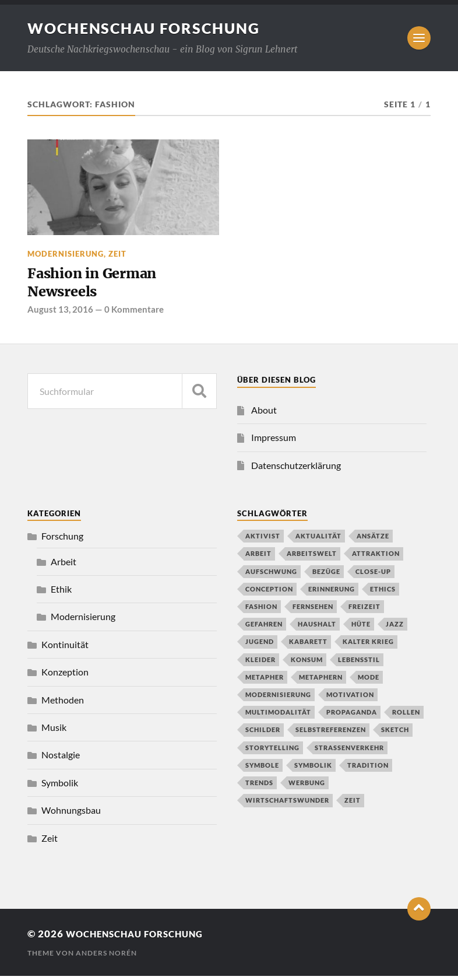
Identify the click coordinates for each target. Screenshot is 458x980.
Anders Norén (106, 957)
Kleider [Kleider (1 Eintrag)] (260, 663)
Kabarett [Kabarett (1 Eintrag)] (308, 645)
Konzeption (65, 676)
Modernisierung (66, 254)
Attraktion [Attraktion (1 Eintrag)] (376, 557)
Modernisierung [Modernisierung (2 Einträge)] (278, 698)
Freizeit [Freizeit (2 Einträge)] (364, 610)
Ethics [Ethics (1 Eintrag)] (383, 592)
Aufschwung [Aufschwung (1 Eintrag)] (271, 575)
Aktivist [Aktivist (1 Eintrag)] (263, 540)
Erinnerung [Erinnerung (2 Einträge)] (332, 592)
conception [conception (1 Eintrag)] (269, 592)
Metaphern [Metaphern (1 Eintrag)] (321, 680)
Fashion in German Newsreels (98, 284)
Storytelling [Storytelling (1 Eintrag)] (272, 751)
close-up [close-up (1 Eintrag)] (373, 575)
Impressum (274, 441)
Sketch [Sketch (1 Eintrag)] (395, 734)
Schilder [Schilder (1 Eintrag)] (263, 734)
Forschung (62, 540)
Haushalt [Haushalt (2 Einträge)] (317, 628)
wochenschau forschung (149, 28)
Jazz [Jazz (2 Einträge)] (395, 628)
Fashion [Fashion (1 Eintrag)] (261, 610)
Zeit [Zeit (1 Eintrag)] (353, 804)
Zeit (117, 254)
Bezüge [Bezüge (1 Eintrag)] (326, 575)
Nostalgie (61, 759)
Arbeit (64, 565)
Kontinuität (65, 648)
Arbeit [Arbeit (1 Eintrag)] (258, 557)
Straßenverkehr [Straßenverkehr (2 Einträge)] (349, 751)
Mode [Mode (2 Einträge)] (369, 680)
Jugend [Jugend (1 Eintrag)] (260, 645)
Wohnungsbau (71, 813)
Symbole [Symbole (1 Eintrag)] (262, 769)
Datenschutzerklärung (296, 469)
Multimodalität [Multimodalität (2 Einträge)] (278, 716)
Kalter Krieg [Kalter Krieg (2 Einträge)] (368, 645)
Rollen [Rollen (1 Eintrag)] (406, 716)
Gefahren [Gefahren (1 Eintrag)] (264, 628)
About (264, 413)
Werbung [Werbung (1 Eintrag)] (307, 786)
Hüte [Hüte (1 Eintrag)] (361, 628)
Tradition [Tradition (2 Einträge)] (368, 769)
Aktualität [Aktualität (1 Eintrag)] (318, 540)
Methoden (63, 703)
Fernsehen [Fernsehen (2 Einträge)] (313, 610)
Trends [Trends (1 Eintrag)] (259, 786)
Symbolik (60, 786)
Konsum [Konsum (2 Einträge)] (307, 663)
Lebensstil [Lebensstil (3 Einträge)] (359, 663)
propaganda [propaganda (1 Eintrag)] (352, 716)
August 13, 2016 (60, 313)
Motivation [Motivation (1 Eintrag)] (350, 698)
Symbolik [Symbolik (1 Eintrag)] (313, 769)
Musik (54, 731)
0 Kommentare (134, 313)
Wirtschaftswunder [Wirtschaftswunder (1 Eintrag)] (287, 804)
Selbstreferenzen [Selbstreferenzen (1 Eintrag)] (331, 734)
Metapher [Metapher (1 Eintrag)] (265, 680)
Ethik (61, 592)
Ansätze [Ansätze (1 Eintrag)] (373, 540)
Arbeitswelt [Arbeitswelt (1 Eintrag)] (312, 557)
